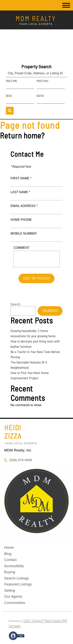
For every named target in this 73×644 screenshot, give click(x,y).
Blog (8, 554)
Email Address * (24, 206)
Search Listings (17, 578)
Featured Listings (18, 584)
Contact (10, 560)
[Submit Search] (10, 111)
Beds (9, 96)
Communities (15, 603)
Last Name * (20, 192)
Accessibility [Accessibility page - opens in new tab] (14, 566)
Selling (10, 591)
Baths (40, 96)
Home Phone (21, 220)
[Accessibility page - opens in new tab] (17, 637)
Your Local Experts (21, 443)
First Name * (21, 178)
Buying (10, 572)
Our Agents (13, 597)
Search (15, 304)
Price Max (43, 81)
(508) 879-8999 (21, 460)
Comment (22, 248)
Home (9, 548)
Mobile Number (24, 234)
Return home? (22, 135)
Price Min (11, 81)
